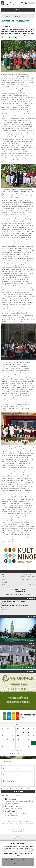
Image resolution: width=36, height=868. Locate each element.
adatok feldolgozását (25, 788)
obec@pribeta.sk (20, 591)
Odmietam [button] (26, 860)
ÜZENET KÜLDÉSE (18, 791)
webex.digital (21, 838)
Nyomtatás (21, 827)
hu (31, 3)
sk (29, 3)
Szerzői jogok (24, 829)
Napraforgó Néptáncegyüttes (14, 16)
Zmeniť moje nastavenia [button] (18, 864)
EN (34, 3)
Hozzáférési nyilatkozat (15, 829)
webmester (18, 836)
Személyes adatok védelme (18, 831)
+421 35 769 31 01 (19, 589)
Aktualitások (31, 598)
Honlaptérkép (15, 827)
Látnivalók (32, 616)
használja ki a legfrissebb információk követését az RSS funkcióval (18, 823)
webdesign (15, 838)
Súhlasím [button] (10, 860)
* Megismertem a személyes (16, 788)
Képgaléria (31, 644)
